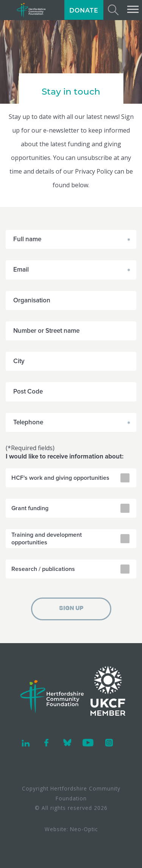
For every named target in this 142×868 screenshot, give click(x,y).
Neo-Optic (84, 829)
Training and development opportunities (47, 539)
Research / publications (43, 569)
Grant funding (30, 508)
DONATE (84, 10)
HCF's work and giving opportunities (60, 478)
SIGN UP (71, 609)
